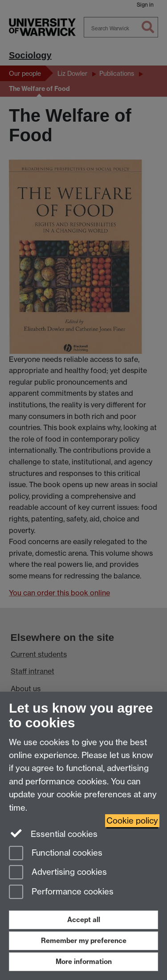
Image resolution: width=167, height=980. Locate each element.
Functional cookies (56, 854)
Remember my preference (84, 941)
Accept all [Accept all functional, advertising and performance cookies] (84, 920)
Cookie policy (132, 821)
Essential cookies (53, 833)
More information (84, 962)
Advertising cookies (58, 873)
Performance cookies (61, 892)
